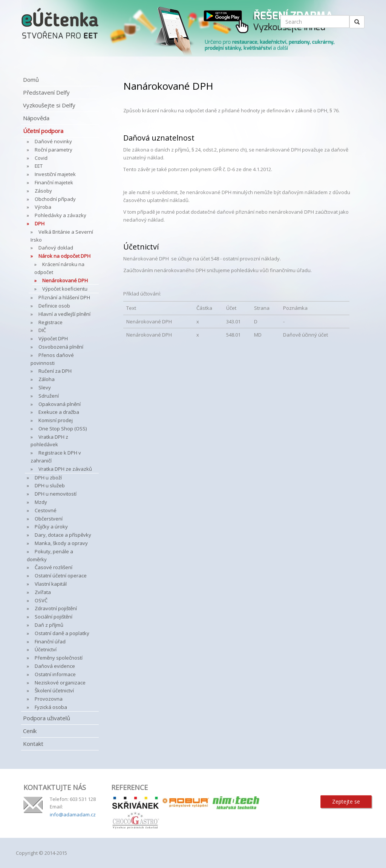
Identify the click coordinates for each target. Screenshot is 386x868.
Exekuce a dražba (59, 412)
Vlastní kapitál (51, 584)
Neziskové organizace (60, 683)
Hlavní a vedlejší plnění (64, 314)
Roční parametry (54, 150)
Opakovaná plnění (60, 404)
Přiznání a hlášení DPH (64, 297)
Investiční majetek (55, 174)
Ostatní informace (55, 674)
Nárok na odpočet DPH (64, 256)
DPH (40, 224)
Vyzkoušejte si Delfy (49, 105)
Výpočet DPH (53, 338)
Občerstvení (49, 519)
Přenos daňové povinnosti (52, 359)
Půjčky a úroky (51, 527)
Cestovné (46, 510)
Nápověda (36, 118)
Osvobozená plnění (61, 347)
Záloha (47, 379)
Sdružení (49, 396)
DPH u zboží (48, 478)
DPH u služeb (50, 485)
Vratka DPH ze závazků (65, 469)
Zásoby (43, 191)
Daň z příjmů (49, 625)
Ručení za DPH (55, 371)
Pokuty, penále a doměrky (50, 555)
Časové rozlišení (54, 567)
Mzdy (41, 502)
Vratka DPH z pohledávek (49, 441)
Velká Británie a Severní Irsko (62, 236)
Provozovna (49, 699)
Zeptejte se (346, 801)
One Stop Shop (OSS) (63, 429)
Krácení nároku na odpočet (59, 268)
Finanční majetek (54, 182)
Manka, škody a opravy (61, 543)
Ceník (30, 731)
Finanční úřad (50, 641)
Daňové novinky (53, 141)
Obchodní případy (55, 199)
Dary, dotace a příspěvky (63, 535)
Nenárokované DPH (65, 280)
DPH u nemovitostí (56, 494)
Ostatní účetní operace (61, 576)
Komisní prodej (56, 420)
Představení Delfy (46, 92)
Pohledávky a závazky (61, 215)
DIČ (42, 330)
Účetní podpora (43, 131)
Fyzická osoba (51, 707)
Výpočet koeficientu (65, 289)
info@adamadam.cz (73, 814)
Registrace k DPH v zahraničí (56, 457)
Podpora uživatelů (47, 718)
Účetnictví (46, 649)
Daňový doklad (56, 248)
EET (39, 166)
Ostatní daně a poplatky (62, 633)
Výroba (43, 207)
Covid (41, 158)
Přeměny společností (59, 658)
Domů (31, 80)
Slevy (45, 387)
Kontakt (33, 744)
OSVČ (41, 600)
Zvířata (43, 592)
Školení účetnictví (54, 690)
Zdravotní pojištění (56, 608)
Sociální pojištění (54, 617)
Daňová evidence (55, 666)
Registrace (51, 322)
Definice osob (54, 306)
